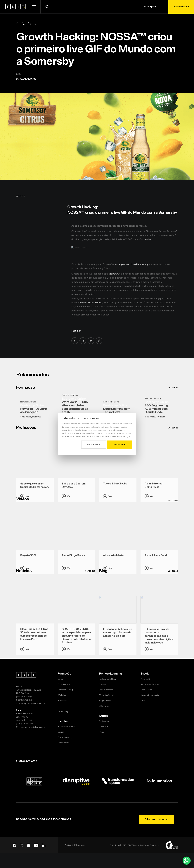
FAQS (102, 732)
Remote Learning (65, 690)
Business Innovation (66, 727)
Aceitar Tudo (119, 444)
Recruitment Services (150, 684)
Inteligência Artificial (108, 679)
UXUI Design (104, 706)
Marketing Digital (106, 695)
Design (61, 732)
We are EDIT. (146, 679)
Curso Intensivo (64, 684)
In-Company (63, 712)
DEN (143, 701)
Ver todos (173, 571)
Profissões (104, 721)
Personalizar (94, 444)
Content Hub (105, 727)
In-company (150, 7)
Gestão (102, 684)
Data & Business (106, 690)
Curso (60, 679)
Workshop (62, 695)
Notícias (26, 24)
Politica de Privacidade (75, 845)
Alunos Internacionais (150, 695)
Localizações (146, 690)
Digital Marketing (65, 737)
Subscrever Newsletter (156, 819)
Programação (64, 743)
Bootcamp (62, 701)
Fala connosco (181, 7)
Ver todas (173, 388)
